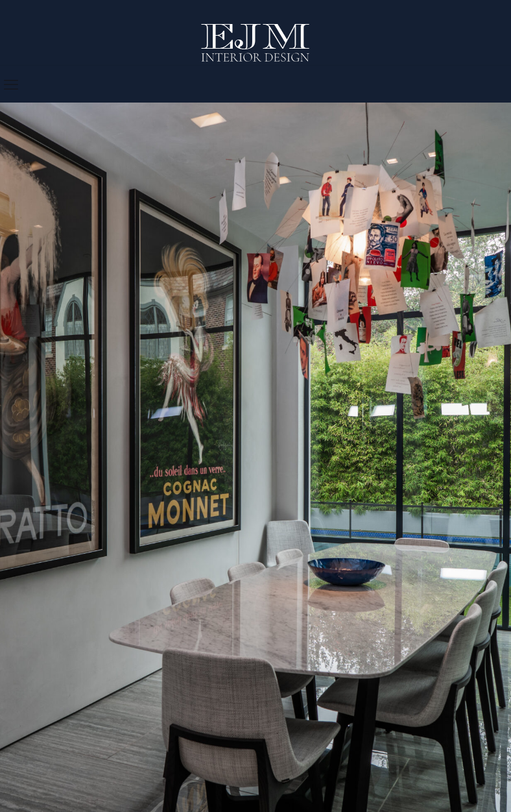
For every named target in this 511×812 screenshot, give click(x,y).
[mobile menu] (11, 84)
